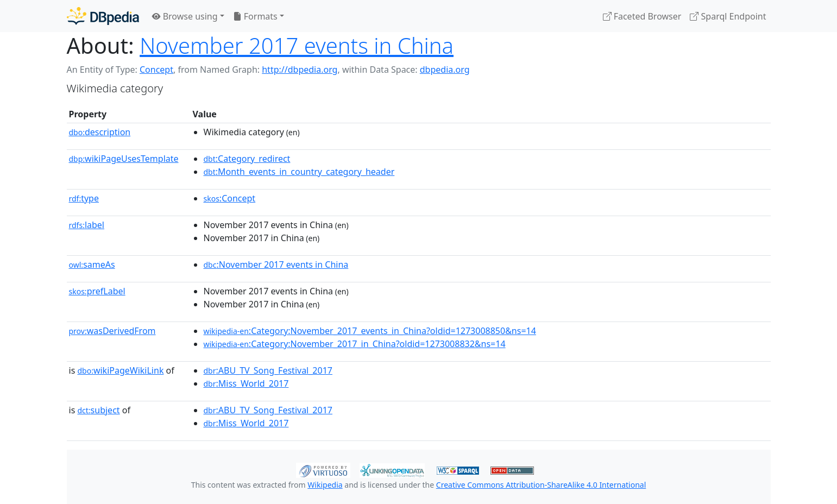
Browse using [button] (185, 16)
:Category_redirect (247, 159)
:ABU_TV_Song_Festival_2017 (268, 370)
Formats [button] (255, 16)
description (100, 132)
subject (98, 410)
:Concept (230, 198)
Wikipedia (325, 485)
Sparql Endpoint (728, 16)
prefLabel (97, 291)
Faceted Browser (642, 16)
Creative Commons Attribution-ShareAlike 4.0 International (541, 485)
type (84, 198)
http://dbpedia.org (300, 70)
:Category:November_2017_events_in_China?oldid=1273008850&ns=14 (370, 331)
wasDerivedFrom (112, 331)
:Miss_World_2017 (246, 383)
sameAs (92, 264)
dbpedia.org (445, 70)
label (87, 225)
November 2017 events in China (297, 45)
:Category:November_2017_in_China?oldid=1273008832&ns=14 (355, 344)
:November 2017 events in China (276, 264)
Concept (156, 70)
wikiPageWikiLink (120, 370)
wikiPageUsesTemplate (124, 159)
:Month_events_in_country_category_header (299, 172)
